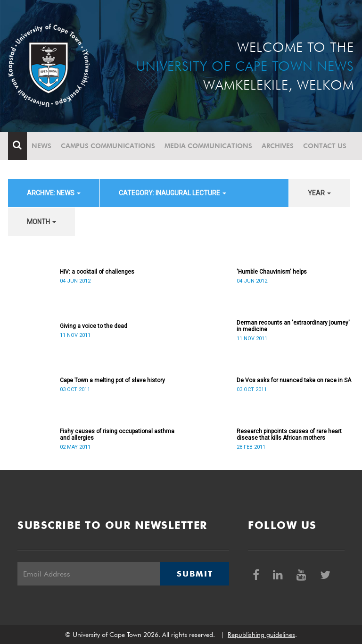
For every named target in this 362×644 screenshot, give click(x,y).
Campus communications (108, 146)
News (41, 146)
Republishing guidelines (261, 635)
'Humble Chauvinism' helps (272, 272)
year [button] (319, 193)
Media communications (208, 146)
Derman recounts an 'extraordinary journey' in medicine (293, 326)
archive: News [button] (54, 193)
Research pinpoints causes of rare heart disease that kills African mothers (289, 435)
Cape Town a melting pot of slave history (112, 380)
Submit (195, 574)
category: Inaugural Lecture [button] (173, 193)
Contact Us (325, 146)
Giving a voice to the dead (94, 326)
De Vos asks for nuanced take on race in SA (294, 380)
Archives (278, 146)
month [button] (41, 222)
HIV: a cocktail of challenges (97, 272)
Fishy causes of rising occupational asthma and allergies (117, 435)
